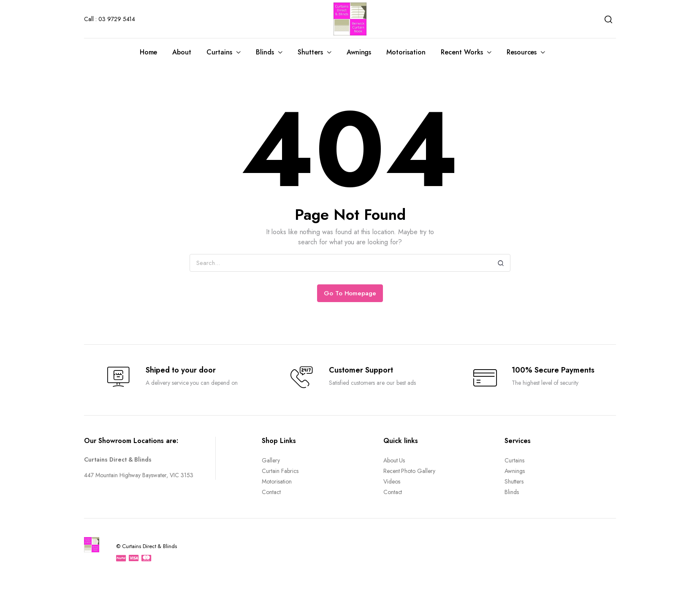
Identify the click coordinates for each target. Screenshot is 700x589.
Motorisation (406, 52)
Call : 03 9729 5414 (110, 19)
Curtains (219, 52)
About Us (394, 460)
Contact (271, 492)
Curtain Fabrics (280, 471)
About (182, 52)
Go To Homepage (350, 293)
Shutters (310, 52)
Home (149, 52)
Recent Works (462, 52)
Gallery (271, 460)
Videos (392, 481)
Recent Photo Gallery (409, 471)
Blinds (265, 52)
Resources (522, 52)
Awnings (359, 52)
